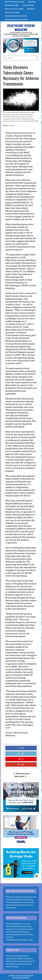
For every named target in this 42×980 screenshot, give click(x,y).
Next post (20, 776)
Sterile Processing (28, 5)
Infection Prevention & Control (15, 2)
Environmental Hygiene (12, 5)
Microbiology (31, 9)
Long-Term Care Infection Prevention (16, 20)
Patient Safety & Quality (12, 12)
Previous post (22, 774)
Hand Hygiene (32, 2)
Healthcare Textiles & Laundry (14, 9)
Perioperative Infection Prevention (16, 16)
